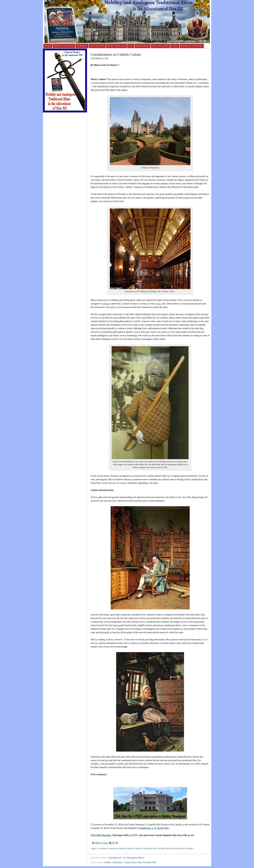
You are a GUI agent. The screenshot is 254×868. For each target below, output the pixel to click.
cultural (106, 304)
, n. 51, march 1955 (154, 828)
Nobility (162, 848)
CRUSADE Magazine (101, 835)
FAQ (131, 46)
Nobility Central (192, 46)
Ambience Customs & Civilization (113, 848)
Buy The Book (160, 46)
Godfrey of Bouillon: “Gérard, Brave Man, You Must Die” (130, 862)
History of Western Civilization (139, 848)
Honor (155, 848)
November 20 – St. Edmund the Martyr (126, 858)
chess (159, 304)
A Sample (82, 46)
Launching (143, 46)
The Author (97, 46)
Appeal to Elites (64, 46)
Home (48, 46)
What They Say (116, 46)
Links (175, 46)
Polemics (190, 848)
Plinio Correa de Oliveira (176, 848)
